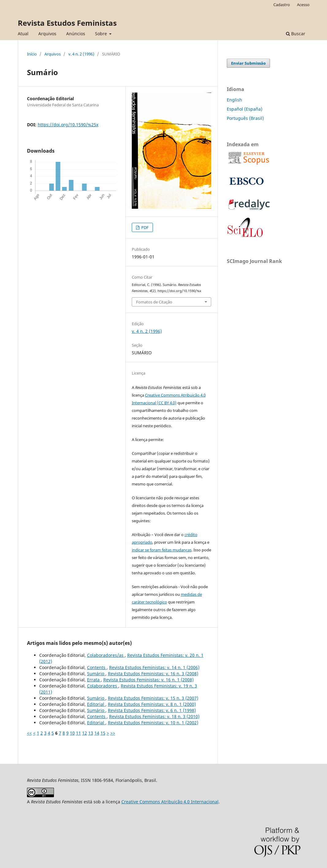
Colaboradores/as (106, 655)
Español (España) (245, 109)
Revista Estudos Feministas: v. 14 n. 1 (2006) (154, 667)
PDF (144, 227)
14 (97, 733)
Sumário (96, 674)
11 (78, 733)
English (234, 100)
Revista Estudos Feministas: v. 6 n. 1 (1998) (152, 710)
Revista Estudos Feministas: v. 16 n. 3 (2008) (153, 674)
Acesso (303, 5)
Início (32, 54)
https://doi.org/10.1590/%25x (68, 125)
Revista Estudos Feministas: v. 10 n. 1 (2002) (153, 723)
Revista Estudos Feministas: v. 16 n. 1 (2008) (148, 680)
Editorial (96, 704)
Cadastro (282, 5)
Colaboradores (103, 686)
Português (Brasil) (245, 118)
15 (103, 733)
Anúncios (76, 34)
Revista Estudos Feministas (67, 23)
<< (29, 733)
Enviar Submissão (248, 63)
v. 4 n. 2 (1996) (81, 54)
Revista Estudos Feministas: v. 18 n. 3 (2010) (154, 716)
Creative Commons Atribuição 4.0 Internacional (170, 802)
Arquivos (47, 34)
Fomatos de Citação (154, 302)
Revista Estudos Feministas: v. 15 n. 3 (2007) (153, 698)
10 (72, 733)
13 (91, 733)
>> (113, 733)
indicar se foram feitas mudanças (162, 550)
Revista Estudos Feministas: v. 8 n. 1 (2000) (152, 704)
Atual (23, 34)
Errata (94, 680)
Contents (97, 667)
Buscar (296, 34)
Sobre (102, 34)
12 (85, 733)
